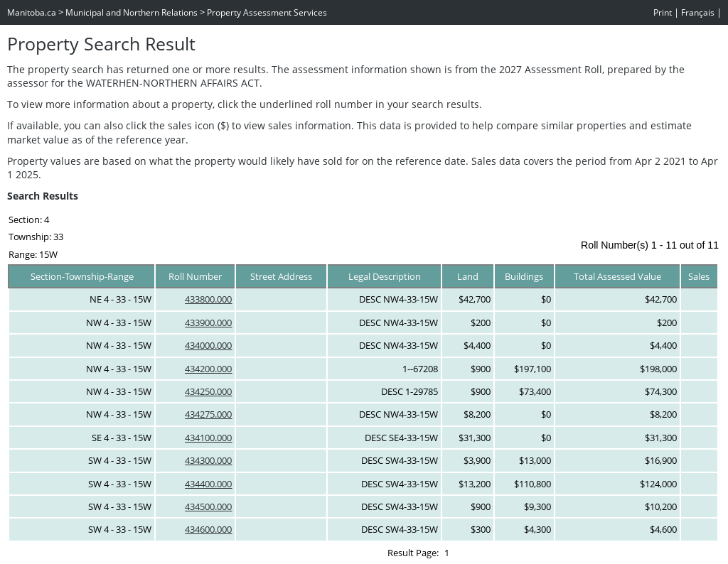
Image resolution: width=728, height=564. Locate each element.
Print (663, 12)
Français (698, 12)
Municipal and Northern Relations (132, 12)
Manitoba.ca (32, 12)
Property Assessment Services (267, 12)
